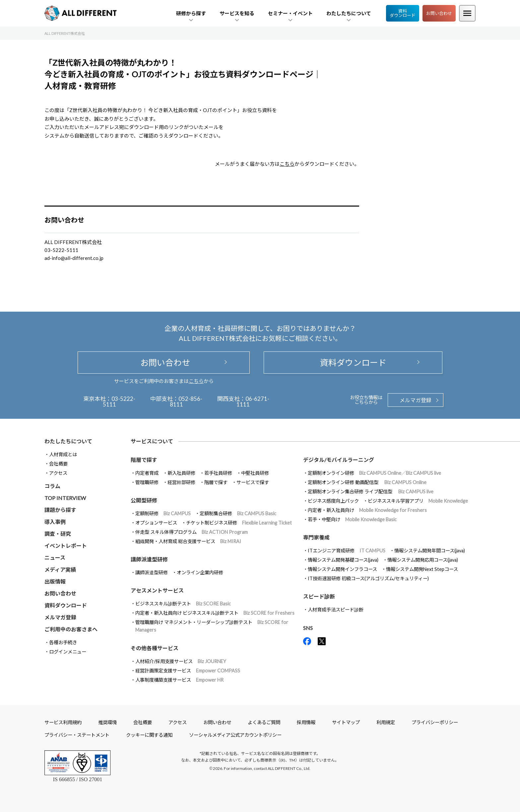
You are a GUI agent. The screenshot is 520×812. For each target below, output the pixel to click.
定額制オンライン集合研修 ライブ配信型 (371, 492)
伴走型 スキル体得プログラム (192, 532)
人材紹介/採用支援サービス (181, 661)
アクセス (58, 473)
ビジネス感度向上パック (333, 501)
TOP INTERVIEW (65, 498)
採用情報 (306, 722)
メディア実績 (60, 569)
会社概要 (58, 464)
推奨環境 (107, 722)
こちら (287, 164)
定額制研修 (163, 513)
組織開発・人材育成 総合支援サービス (188, 541)
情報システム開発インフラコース (342, 569)
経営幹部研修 (181, 482)
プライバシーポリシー (435, 722)
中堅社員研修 (255, 473)
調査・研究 (58, 534)
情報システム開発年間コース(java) (430, 551)
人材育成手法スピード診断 (336, 610)
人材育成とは (63, 454)
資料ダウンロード (403, 13)
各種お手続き (63, 642)
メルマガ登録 (416, 400)
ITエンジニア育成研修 (347, 551)
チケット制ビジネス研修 (239, 523)
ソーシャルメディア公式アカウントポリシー (235, 735)
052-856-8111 (186, 402)
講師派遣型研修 (152, 572)
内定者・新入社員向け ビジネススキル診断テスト (215, 613)
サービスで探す (253, 482)
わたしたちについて (68, 441)
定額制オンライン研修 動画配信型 (367, 482)
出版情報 (55, 581)
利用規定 (386, 722)
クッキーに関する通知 (149, 735)
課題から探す (60, 510)
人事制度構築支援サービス (179, 680)
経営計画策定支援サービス (188, 671)
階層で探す (216, 482)
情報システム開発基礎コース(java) (343, 560)
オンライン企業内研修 (200, 572)
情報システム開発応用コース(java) (423, 560)
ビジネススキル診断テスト (183, 604)
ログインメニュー (68, 652)
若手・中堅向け (352, 519)
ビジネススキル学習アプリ (418, 501)
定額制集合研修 (238, 513)
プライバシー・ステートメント (77, 735)
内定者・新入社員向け (367, 510)
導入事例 (55, 522)
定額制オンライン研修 (374, 473)
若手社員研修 (218, 473)
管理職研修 (147, 482)
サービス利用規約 (63, 722)
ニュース (55, 558)
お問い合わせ (439, 13)
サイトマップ (346, 722)
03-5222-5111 (119, 402)
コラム (52, 486)
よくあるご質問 (264, 722)
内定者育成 (147, 473)
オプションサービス (156, 523)
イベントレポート (66, 546)
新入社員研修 (181, 473)
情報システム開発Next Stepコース (422, 569)
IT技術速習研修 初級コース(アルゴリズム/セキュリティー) (368, 578)
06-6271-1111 (253, 402)
